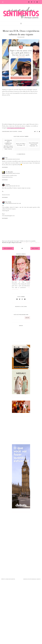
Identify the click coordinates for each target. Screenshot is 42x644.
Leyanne (8, 184)
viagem (20, 132)
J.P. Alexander (9, 172)
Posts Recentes (8, 248)
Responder (5, 167)
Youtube (29, 242)
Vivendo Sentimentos (10, 579)
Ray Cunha (8, 202)
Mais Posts (35, 248)
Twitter (38, 242)
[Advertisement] (21, 429)
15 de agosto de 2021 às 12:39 (13, 203)
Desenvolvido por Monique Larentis (32, 579)
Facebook (34, 242)
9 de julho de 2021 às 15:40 (13, 159)
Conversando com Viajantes (10, 132)
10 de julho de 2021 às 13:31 (13, 186)
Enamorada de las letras (7, 177)
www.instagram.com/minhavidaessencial (16, 128)
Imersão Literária (6, 195)
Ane (7, 158)
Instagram (24, 242)
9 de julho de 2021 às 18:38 (13, 173)
